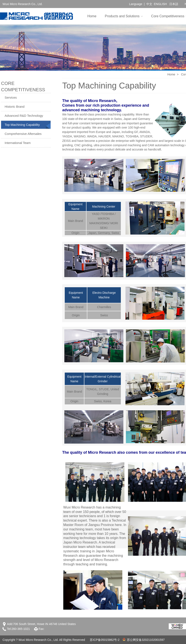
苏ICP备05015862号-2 (105, 640)
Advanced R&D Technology (24, 116)
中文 (149, 4)
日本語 (174, 4)
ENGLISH (160, 4)
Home (92, 16)
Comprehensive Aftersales (23, 134)
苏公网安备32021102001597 (144, 640)
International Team (18, 143)
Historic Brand (15, 107)
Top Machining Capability (22, 125)
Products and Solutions (122, 16)
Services (11, 97)
